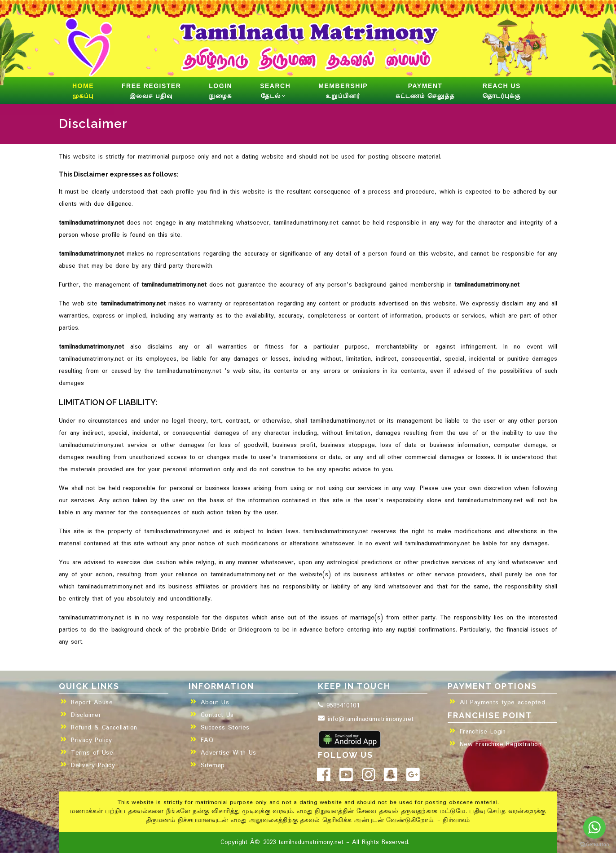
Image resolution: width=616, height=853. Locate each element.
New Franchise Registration (501, 744)
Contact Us (217, 715)
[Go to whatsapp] (594, 827)
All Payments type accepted (502, 703)
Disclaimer (86, 715)
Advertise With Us (229, 753)
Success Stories (225, 728)
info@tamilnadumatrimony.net (366, 719)
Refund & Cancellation (104, 728)
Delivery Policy (93, 765)
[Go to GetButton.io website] (594, 844)
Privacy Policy (92, 740)
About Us (215, 703)
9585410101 (339, 706)
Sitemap (213, 765)
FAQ (207, 740)
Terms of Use (92, 753)
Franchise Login (483, 732)
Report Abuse (92, 703)
